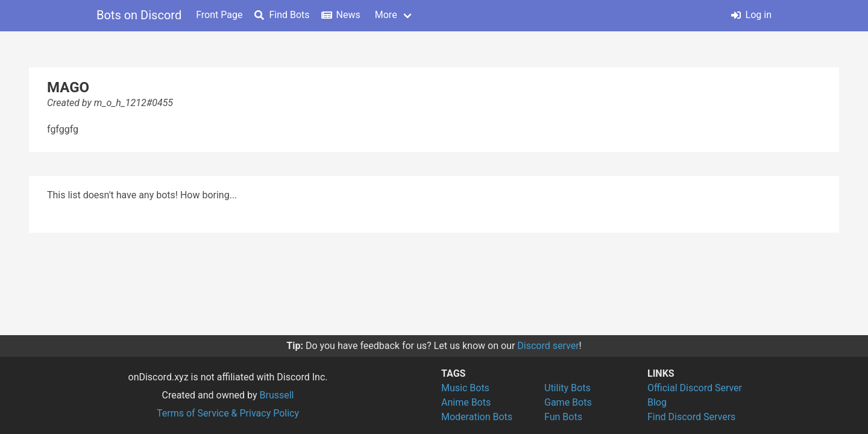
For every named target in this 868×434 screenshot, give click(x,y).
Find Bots (282, 15)
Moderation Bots (477, 417)
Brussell (277, 395)
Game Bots (568, 402)
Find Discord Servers (691, 417)
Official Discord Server (695, 388)
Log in (751, 15)
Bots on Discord (139, 15)
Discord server (548, 346)
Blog (657, 402)
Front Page (219, 15)
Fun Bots (563, 417)
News (341, 15)
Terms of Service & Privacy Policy (228, 413)
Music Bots (465, 388)
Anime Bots (466, 402)
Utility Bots (568, 388)
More (386, 15)
